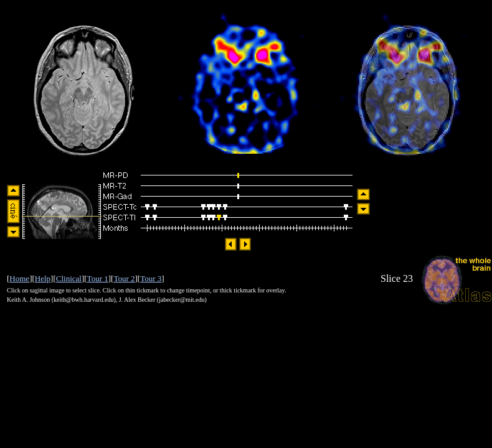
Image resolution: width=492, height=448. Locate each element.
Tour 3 (151, 278)
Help (43, 278)
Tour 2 (124, 278)
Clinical (69, 278)
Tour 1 (98, 278)
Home (19, 278)
